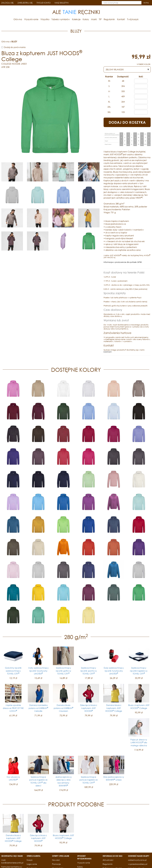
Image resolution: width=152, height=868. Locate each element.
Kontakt (121, 19)
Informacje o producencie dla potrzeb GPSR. (123, 262)
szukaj (146, 3)
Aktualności (108, 860)
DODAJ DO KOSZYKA (127, 122)
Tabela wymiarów (61, 19)
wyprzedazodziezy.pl (138, 864)
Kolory (86, 19)
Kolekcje (76, 19)
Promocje (56, 864)
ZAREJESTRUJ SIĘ (25, 3)
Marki (94, 19)
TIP (100, 19)
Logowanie (32, 864)
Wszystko (45, 19)
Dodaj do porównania (15, 47)
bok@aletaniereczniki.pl (12, 863)
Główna (18, 19)
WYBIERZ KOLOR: (144, 64)
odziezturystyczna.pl (137, 860)
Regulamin (109, 19)
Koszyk (30, 860)
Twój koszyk (133, 19)
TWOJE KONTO (44, 3)
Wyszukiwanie (31, 19)
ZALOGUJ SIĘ (7, 3)
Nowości (56, 860)
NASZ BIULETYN (62, 3)
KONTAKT (108, 352)
